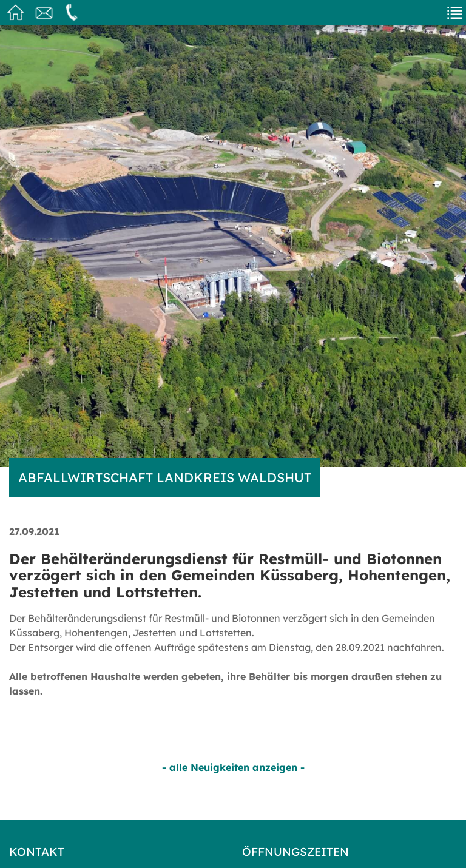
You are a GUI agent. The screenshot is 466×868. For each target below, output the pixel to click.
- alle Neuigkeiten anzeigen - (233, 767)
